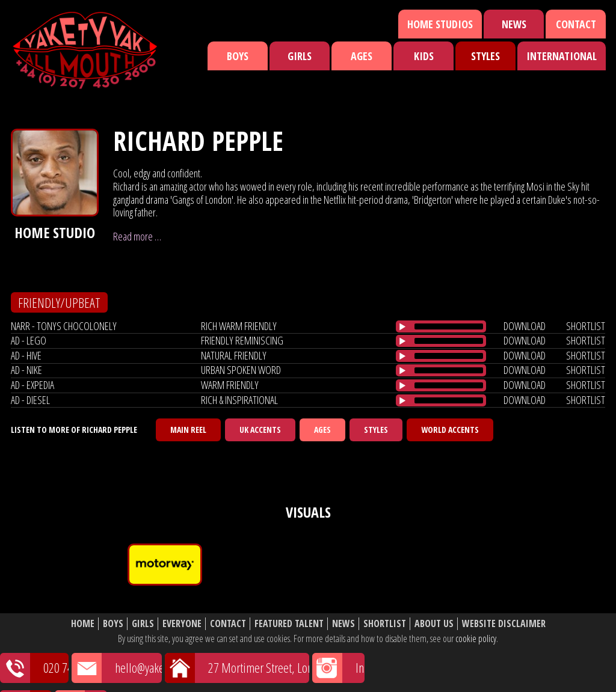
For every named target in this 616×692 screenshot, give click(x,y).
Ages (362, 56)
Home (83, 624)
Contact (576, 24)
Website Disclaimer (504, 624)
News (514, 24)
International (562, 56)
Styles (485, 56)
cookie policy (476, 638)
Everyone (182, 624)
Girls (300, 56)
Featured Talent (289, 624)
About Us (434, 624)
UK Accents (260, 430)
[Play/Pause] (402, 326)
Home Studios (440, 24)
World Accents (450, 430)
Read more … (137, 236)
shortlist (586, 326)
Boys (238, 56)
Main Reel (188, 430)
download (525, 326)
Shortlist (385, 624)
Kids (424, 56)
